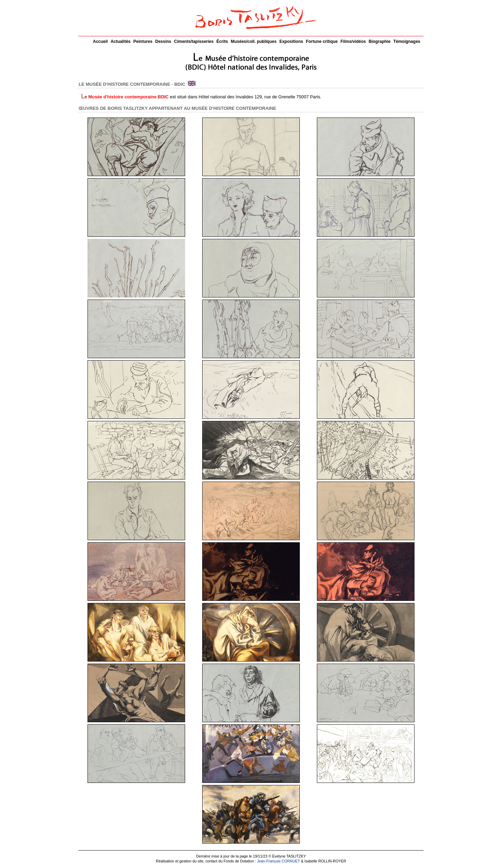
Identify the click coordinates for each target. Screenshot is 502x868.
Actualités (120, 41)
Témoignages (407, 41)
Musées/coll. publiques (254, 41)
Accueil (101, 41)
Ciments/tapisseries (194, 41)
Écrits (222, 41)
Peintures (143, 41)
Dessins (163, 41)
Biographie (379, 41)
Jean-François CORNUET (278, 861)
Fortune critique (322, 41)
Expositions (291, 41)
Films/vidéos (353, 41)
